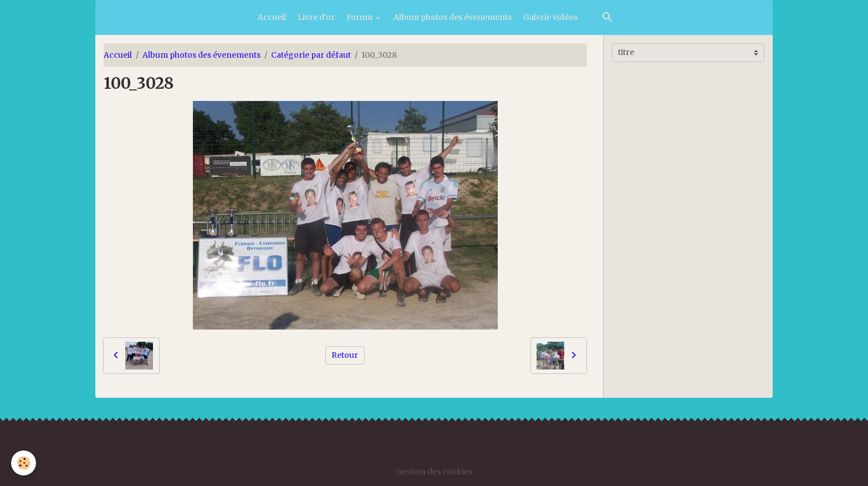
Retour (345, 355)
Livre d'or (316, 17)
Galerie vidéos (550, 17)
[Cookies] (24, 463)
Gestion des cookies (434, 472)
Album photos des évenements (453, 17)
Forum (360, 17)
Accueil (272, 17)
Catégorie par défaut (311, 55)
